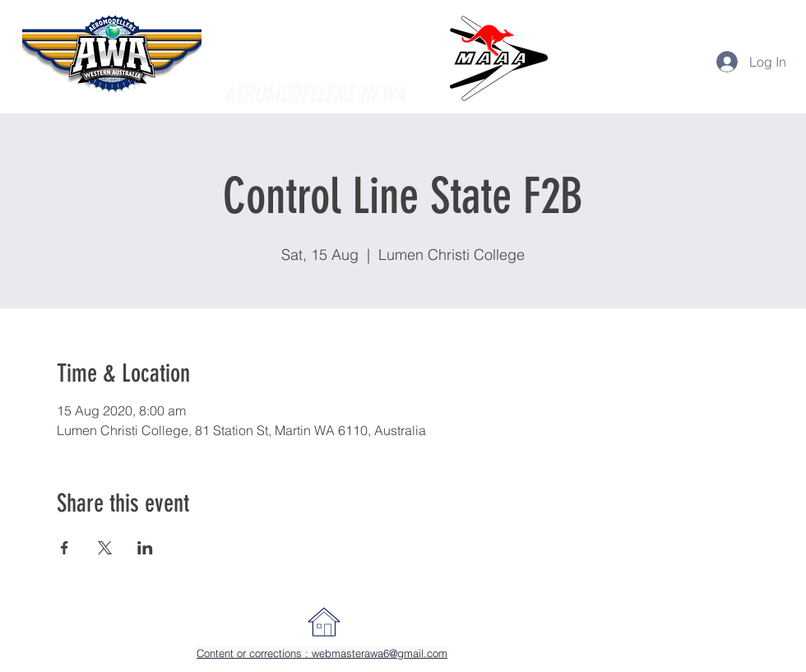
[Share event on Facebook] (65, 548)
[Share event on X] (105, 548)
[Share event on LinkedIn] (145, 548)
